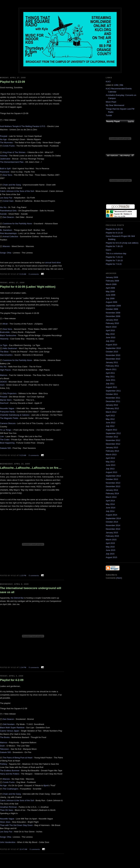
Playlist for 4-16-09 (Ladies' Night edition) (28, 287)
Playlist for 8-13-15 (114, 233)
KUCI (108, 82)
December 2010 (113, 359)
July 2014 (110, 511)
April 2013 (110, 458)
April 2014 (110, 501)
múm (2, 385)
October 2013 (112, 479)
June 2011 (111, 380)
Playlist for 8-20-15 (114, 229)
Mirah (5, 324)
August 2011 (111, 387)
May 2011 (110, 377)
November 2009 (113, 313)
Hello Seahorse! (10, 348)
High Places (5, 370)
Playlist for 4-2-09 (12, 680)
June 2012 (111, 423)
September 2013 (113, 476)
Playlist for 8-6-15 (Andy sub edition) (122, 243)
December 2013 (113, 486)
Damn (108, 250)
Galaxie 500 (5, 448)
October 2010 (112, 352)
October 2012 (112, 437)
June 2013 (111, 465)
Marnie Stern (6, 400)
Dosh (2, 746)
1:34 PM (23, 668)
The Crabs (5, 440)
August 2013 (111, 472)
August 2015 (111, 557)
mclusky (4, 156)
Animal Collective (10, 236)
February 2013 (112, 451)
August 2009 (111, 302)
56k (122, 85)
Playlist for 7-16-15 (114, 260)
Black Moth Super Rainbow (12, 728)
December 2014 (113, 529)
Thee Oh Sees (7, 810)
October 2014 (112, 522)
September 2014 (113, 518)
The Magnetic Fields (9, 418)
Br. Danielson (6, 230)
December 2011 (113, 401)
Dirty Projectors (10, 393)
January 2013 (112, 447)
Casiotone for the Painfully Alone (17, 224)
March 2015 (111, 540)
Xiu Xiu (3, 207)
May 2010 (110, 334)
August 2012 (111, 430)
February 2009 (112, 281)
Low (2, 436)
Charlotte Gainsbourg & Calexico (15, 415)
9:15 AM (23, 274)
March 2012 (111, 412)
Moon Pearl (111, 102)
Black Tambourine (8, 335)
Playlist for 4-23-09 (13, 82)
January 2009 (112, 277)
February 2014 (112, 493)
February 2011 (112, 366)
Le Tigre (4, 345)
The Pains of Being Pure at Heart (17, 758)
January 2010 (112, 320)
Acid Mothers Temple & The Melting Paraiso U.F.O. (23, 126)
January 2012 (112, 405)
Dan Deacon (8, 217)
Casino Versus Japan (10, 731)
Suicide (3, 214)
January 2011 (112, 362)
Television (4, 749)
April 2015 (110, 543)
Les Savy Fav (6, 198)
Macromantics (6, 355)
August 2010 (111, 345)
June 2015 (111, 550)
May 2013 (110, 462)
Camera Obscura (8, 423)
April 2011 (110, 373)
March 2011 (111, 369)
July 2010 (110, 341)
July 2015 (110, 554)
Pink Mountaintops (8, 233)
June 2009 (111, 295)
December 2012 (113, 444)
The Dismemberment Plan (12, 162)
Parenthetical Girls (8, 211)
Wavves (6, 246)
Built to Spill (5, 169)
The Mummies (6, 143)
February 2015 (112, 536)
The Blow (4, 352)
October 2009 (112, 309)
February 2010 (112, 323)
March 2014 (111, 497)
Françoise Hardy (7, 412)
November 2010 (113, 355)
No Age (3, 139)
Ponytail (4, 136)
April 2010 (110, 330)
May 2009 (110, 291)
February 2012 (112, 408)
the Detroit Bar (17, 598)
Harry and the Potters (10, 774)
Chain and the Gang (12, 185)
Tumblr (109, 115)
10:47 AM (24, 849)
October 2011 (112, 394)
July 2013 (110, 469)
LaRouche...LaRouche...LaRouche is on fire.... (31, 468)
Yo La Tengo (6, 430)
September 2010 (113, 348)
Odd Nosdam (9, 724)
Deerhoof (4, 403)
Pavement (5, 172)
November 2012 (113, 440)
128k (116, 85)
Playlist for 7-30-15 (114, 246)
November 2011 (113, 398)
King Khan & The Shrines (14, 152)
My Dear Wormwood (115, 105)
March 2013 (111, 454)
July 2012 (110, 426)
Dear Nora (7, 175)
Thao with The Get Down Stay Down (16, 825)
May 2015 (110, 547)
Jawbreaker (5, 159)
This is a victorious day (116, 253)
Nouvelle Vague (7, 408)
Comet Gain (8, 201)
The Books (5, 737)
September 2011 (113, 391)
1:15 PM (23, 576)
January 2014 (112, 490)
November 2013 (113, 483)
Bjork (46, 785)
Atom (119, 578)
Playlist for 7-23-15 (114, 257)
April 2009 (110, 288)
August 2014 (111, 515)
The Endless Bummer (10, 771)
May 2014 (110, 504)
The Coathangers (10, 789)
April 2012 (110, 416)
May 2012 (110, 419)
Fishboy (4, 764)
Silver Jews (5, 822)
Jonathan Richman (8, 807)
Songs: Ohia (6, 253)
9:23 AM (23, 455)
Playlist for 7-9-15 (114, 264)
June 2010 (111, 337)
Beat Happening (7, 443)
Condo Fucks (9, 146)
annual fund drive (53, 263)
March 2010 (111, 327)
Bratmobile (5, 332)
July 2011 (110, 384)
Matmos (4, 375)
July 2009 (110, 299)
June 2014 (111, 508)
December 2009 (113, 316)
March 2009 (111, 284)
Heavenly (4, 339)
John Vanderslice (8, 842)
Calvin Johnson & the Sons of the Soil (17, 191)
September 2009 (113, 306)
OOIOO (3, 382)
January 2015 (112, 533)
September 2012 (113, 433)
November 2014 (113, 525)
